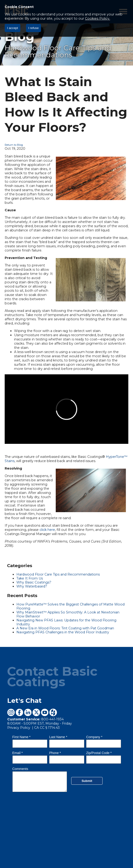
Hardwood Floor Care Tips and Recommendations (58, 574)
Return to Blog (14, 145)
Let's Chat (24, 700)
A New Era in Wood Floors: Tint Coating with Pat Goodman (65, 628)
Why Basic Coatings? (34, 582)
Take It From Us (30, 578)
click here (47, 530)
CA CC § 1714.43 (47, 728)
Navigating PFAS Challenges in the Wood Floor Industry (63, 632)
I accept (13, 28)
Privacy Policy (19, 728)
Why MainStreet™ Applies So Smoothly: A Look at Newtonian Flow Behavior (68, 614)
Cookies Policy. (98, 18)
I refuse (33, 28)
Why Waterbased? (32, 586)
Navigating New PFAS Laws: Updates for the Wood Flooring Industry (66, 622)
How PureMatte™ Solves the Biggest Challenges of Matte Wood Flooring (70, 606)
